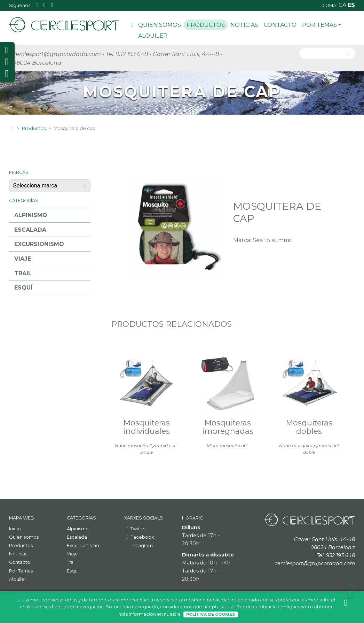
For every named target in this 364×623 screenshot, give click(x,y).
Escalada (30, 230)
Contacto (280, 25)
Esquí (23, 288)
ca (343, 5)
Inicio (132, 26)
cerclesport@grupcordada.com (57, 54)
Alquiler (153, 36)
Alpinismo (31, 215)
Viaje (23, 259)
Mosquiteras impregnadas (228, 427)
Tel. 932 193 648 (127, 54)
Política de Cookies (211, 614)
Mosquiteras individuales (147, 427)
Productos (206, 25)
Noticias (244, 25)
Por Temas (322, 25)
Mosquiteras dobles (309, 427)
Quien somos (160, 25)
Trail (23, 273)
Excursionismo (39, 244)
